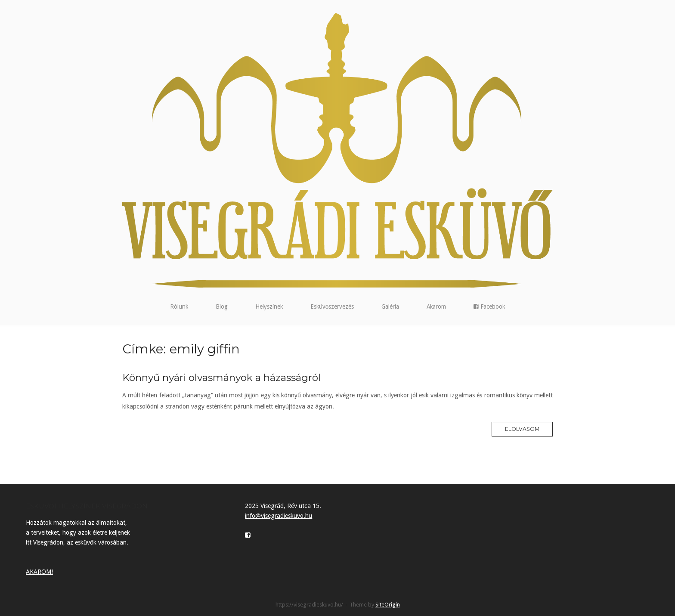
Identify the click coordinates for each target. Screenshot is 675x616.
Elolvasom (522, 429)
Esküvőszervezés (332, 306)
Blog (222, 306)
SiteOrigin (388, 605)
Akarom (436, 306)
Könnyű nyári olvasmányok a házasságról (221, 378)
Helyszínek (269, 306)
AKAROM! (39, 572)
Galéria (390, 306)
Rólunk (179, 306)
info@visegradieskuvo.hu (279, 516)
